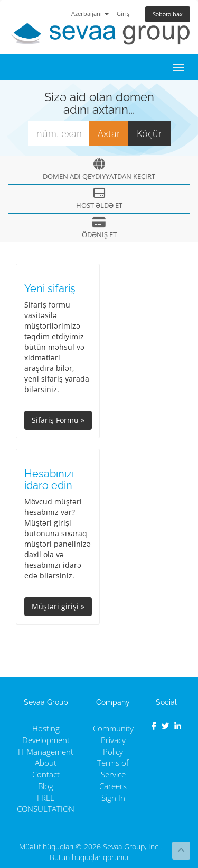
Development (46, 740)
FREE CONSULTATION (46, 804)
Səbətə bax (168, 14)
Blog (46, 786)
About (46, 763)
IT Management (46, 752)
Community (113, 729)
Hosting (46, 729)
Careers (113, 786)
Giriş (123, 13)
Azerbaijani (90, 13)
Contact (46, 775)
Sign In (113, 798)
